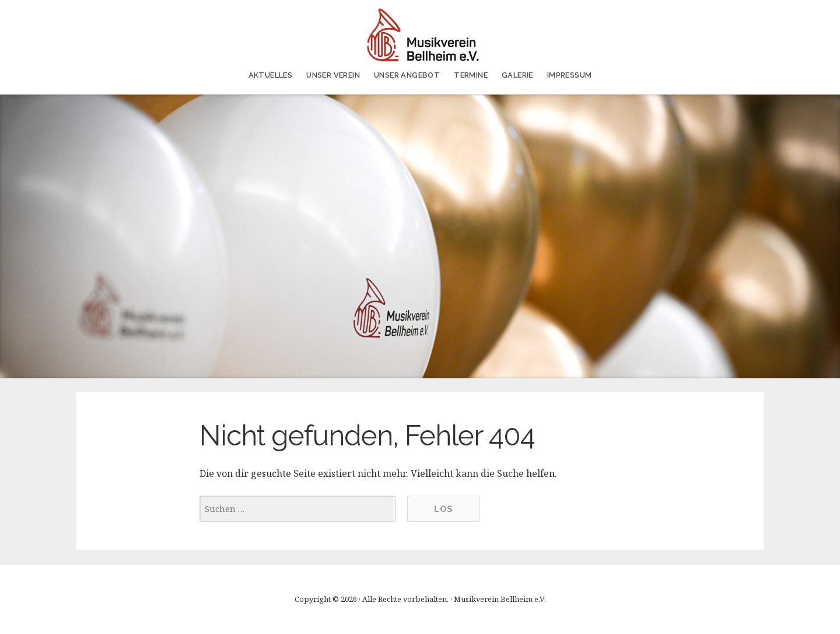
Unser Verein (333, 75)
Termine (471, 75)
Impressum (570, 75)
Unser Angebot (407, 75)
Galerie (517, 75)
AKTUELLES (271, 75)
